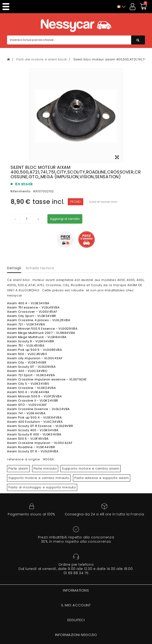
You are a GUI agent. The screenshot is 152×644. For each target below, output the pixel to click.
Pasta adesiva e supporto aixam (102, 478)
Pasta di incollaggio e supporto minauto (42, 487)
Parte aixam (18, 468)
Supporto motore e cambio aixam (91, 468)
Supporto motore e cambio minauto (39, 478)
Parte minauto (45, 468)
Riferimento (21, 191)
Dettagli (14, 268)
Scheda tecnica (40, 268)
